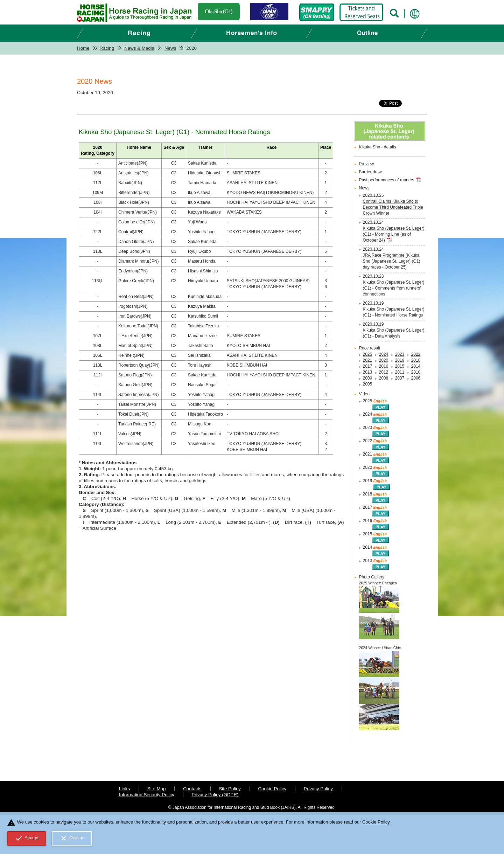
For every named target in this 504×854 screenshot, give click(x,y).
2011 (400, 372)
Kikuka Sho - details (378, 147)
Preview (367, 164)
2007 (400, 378)
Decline (72, 838)
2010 (416, 372)
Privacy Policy (318, 789)
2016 (384, 366)
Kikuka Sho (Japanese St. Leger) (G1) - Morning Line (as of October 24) (394, 234)
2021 (368, 360)
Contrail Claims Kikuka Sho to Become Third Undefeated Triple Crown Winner (393, 207)
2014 (416, 366)
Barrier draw (370, 172)
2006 (416, 378)
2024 (384, 354)
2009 (368, 378)
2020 (384, 360)
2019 (400, 360)
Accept (27, 838)
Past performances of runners (387, 180)
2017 (368, 366)
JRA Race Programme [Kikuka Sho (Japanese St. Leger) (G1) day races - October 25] (392, 261)
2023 (400, 354)
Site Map (157, 789)
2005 (368, 384)
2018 (416, 360)
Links (124, 789)
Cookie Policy (272, 789)
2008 (384, 378)
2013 (368, 372)
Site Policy (230, 789)
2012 (384, 372)
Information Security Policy (147, 795)
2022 (416, 354)
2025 (368, 354)
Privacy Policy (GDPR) (215, 795)
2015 (400, 366)
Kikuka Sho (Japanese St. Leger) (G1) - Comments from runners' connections (394, 288)
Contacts (192, 789)
